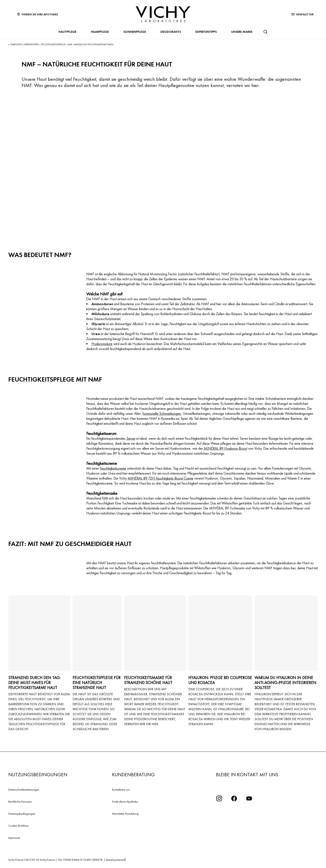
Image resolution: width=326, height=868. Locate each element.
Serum (131, 438)
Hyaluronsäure (102, 344)
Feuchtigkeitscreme (113, 468)
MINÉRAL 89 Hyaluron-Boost (225, 448)
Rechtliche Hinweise (20, 802)
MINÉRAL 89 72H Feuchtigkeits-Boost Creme (161, 478)
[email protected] (116, 860)
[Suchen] (265, 32)
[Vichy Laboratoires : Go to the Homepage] (163, 14)
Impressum (14, 838)
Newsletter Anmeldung (125, 814)
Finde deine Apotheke (125, 802)
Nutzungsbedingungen (22, 814)
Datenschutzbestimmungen (24, 790)
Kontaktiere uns (121, 790)
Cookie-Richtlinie (18, 826)
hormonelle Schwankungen (162, 413)
